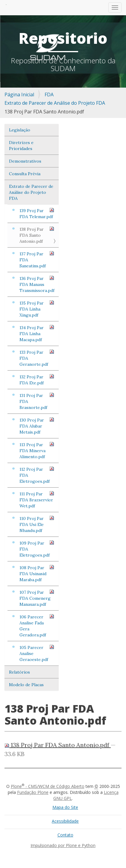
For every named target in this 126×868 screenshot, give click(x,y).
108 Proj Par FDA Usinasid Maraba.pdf (37, 574)
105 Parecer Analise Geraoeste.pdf (37, 653)
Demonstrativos (25, 161)
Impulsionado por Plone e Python (63, 845)
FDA (49, 95)
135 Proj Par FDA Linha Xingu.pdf (37, 309)
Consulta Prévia (25, 174)
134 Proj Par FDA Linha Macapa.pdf (37, 333)
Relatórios (19, 672)
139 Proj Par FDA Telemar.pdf (37, 213)
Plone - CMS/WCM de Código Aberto (48, 786)
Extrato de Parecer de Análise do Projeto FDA (55, 103)
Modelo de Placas (26, 685)
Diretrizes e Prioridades (21, 146)
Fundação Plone (33, 792)
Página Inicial (19, 95)
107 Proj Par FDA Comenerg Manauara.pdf (37, 598)
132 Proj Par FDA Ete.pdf (37, 380)
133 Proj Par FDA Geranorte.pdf (37, 358)
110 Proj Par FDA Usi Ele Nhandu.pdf (37, 524)
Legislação (20, 130)
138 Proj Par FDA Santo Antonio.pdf (37, 235)
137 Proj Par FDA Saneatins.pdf (37, 260)
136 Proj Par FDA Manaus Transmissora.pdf (37, 284)
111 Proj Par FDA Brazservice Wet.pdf (37, 500)
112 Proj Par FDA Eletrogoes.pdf (37, 475)
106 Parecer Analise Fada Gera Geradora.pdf (37, 626)
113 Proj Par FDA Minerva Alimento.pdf (37, 451)
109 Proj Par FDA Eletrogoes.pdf (37, 549)
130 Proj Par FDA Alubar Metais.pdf (37, 426)
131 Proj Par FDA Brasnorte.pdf (37, 401)
